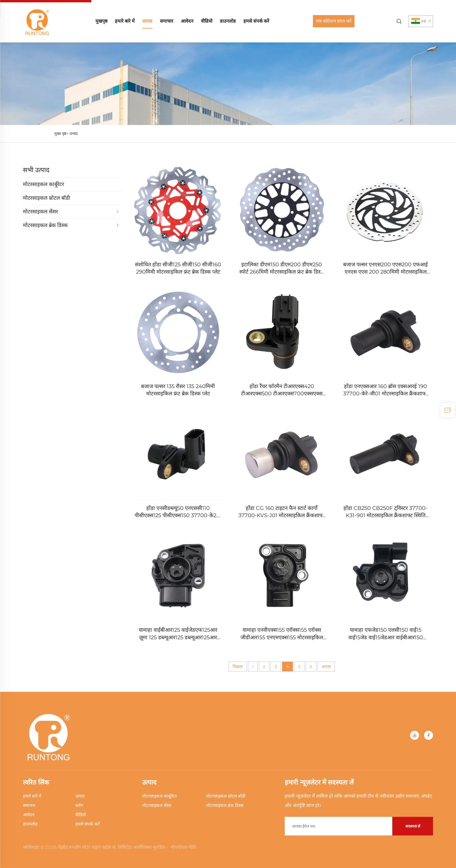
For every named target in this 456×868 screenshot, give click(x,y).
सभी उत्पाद (36, 170)
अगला (326, 667)
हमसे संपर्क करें (256, 21)
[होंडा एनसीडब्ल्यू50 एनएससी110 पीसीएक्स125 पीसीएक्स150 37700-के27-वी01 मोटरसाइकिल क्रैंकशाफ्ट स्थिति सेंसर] (178, 454)
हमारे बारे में (125, 21)
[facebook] (429, 735)
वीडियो (207, 21)
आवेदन (187, 21)
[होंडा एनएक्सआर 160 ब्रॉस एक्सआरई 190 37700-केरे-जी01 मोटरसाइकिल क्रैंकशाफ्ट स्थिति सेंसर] (385, 332)
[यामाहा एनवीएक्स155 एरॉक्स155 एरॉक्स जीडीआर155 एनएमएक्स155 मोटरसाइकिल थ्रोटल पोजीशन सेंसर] (282, 576)
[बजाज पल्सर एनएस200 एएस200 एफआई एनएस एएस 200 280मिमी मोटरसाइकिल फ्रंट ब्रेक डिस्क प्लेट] (385, 210)
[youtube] (415, 735)
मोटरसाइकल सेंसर (157, 805)
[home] (38, 21)
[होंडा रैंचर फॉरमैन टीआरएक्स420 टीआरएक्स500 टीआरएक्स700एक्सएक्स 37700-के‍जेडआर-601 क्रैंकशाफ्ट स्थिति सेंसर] (282, 332)
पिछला (238, 667)
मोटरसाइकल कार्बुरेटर (160, 796)
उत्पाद (147, 21)
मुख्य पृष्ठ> (61, 133)
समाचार (167, 21)
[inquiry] (448, 410)
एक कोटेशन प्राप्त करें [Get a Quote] (334, 21)
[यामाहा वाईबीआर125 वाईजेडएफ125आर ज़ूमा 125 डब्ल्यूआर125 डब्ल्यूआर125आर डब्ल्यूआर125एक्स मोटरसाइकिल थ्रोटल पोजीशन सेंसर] (178, 576)
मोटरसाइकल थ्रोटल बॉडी (226, 796)
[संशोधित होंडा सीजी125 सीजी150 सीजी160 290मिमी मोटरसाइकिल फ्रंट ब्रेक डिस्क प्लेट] (178, 210)
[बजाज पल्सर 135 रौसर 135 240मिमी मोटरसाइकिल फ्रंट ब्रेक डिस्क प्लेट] (178, 332)
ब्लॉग (79, 805)
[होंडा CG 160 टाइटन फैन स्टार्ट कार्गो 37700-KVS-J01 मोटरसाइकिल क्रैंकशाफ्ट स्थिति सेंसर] (282, 454)
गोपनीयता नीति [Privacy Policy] (183, 847)
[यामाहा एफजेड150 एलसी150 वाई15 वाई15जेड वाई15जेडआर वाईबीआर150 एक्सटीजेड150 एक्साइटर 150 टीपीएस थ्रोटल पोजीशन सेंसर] (385, 576)
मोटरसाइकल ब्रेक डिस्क (225, 805)
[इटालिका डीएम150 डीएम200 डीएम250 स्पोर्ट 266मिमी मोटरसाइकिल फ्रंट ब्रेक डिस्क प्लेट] (282, 210)
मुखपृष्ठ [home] (101, 21)
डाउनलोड (228, 21)
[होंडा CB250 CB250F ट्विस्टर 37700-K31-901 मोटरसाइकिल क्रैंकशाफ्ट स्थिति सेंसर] (385, 454)
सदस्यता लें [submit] (413, 826)
